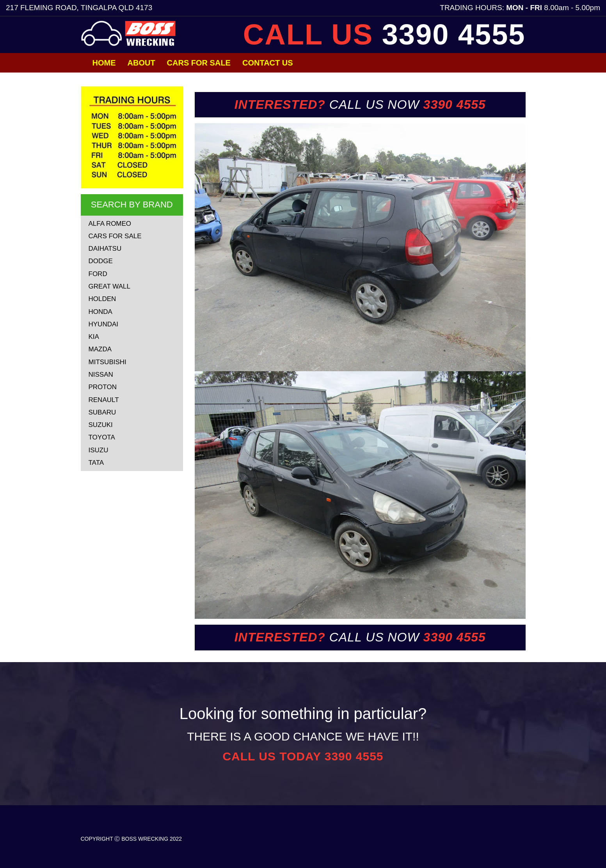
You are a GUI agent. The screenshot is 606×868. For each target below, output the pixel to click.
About (141, 63)
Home (104, 63)
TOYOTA (102, 437)
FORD (98, 274)
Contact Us (268, 63)
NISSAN (101, 375)
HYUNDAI (104, 324)
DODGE (101, 261)
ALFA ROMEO (110, 224)
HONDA (100, 312)
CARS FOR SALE (115, 236)
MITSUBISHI (108, 362)
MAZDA (100, 349)
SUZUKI (101, 425)
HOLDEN (102, 299)
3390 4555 (454, 35)
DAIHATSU (105, 249)
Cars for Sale (199, 63)
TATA (96, 463)
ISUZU (99, 450)
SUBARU (102, 412)
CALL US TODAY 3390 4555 (303, 756)
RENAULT (104, 400)
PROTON (103, 387)
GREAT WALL (109, 286)
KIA (94, 337)
